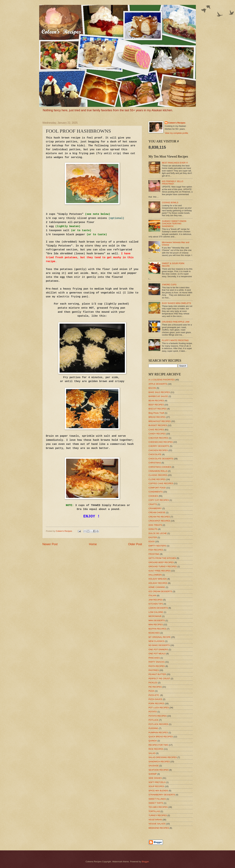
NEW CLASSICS (156, 641)
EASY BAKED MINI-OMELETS (176, 303)
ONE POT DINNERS (158, 649)
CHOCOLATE (155, 454)
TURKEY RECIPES (158, 815)
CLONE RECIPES (157, 479)
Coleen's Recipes (64, 531)
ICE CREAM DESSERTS (160, 591)
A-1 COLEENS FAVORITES (162, 380)
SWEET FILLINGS (157, 799)
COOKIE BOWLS (170, 203)
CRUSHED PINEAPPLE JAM (176, 322)
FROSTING (154, 554)
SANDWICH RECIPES (159, 762)
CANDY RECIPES (157, 434)
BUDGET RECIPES (158, 425)
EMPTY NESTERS (157, 546)
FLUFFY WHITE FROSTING (175, 340)
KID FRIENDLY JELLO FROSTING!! (172, 183)
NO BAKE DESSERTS (159, 645)
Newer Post (50, 544)
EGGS (152, 542)
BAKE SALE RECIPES (159, 392)
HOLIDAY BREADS (158, 579)
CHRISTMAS (155, 463)
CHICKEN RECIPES (158, 450)
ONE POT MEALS (157, 654)
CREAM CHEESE (157, 512)
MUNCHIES (154, 633)
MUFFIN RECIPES (157, 629)
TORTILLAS (154, 811)
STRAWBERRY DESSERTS (162, 795)
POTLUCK (153, 720)
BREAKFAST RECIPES (160, 421)
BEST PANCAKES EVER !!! (175, 163)
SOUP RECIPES (156, 786)
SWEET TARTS (156, 803)
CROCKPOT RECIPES (159, 521)
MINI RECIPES (156, 625)
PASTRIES (154, 670)
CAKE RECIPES (156, 430)
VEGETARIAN (155, 820)
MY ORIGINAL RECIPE (160, 637)
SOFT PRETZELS (157, 782)
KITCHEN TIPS (156, 604)
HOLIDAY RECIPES (158, 583)
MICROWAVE (155, 616)
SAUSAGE (154, 766)
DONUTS (153, 529)
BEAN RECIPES (156, 401)
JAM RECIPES (156, 600)
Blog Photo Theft (156, 413)
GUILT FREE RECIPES (160, 571)
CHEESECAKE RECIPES (161, 442)
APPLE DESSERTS (158, 384)
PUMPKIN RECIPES (158, 733)
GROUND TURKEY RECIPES (163, 566)
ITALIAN (152, 595)
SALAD (152, 753)
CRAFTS (153, 504)
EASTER (153, 537)
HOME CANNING (157, 587)
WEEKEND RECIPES (159, 828)
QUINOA (153, 741)
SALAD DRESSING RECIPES (163, 757)
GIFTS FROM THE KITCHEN (162, 558)
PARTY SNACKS (157, 662)
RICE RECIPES (156, 749)
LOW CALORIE (156, 612)
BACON (152, 388)
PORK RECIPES (156, 703)
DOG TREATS (155, 525)
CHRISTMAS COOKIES (160, 467)
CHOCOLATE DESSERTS (161, 459)
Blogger (145, 862)
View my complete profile (176, 133)
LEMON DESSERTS (158, 608)
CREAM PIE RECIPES (159, 517)
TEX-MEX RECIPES (158, 807)
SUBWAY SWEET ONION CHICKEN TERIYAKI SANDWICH (174, 224)
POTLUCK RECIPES (158, 724)
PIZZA (151, 691)
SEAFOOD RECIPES (159, 770)
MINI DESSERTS (157, 620)
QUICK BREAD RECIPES (161, 737)
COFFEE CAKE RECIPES (161, 483)
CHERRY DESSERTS (159, 446)
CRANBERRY (155, 508)
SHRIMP (153, 774)
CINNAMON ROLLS (158, 471)
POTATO (153, 712)
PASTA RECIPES (157, 666)
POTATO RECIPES (158, 716)
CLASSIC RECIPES (158, 475)
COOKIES (153, 496)
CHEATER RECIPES (158, 438)
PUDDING (153, 728)
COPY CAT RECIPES (159, 500)
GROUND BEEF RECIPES (161, 562)
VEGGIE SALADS (157, 824)
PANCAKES (154, 658)
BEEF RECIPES (156, 405)
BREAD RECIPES (157, 417)
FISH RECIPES (156, 550)
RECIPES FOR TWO (158, 745)
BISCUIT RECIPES (158, 409)
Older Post (135, 544)
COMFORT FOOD (157, 488)
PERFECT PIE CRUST (159, 679)
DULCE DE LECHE (158, 533)
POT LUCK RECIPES (159, 708)
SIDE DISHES (155, 778)
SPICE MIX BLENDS (158, 791)
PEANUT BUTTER (157, 674)
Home (93, 544)
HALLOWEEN (155, 575)
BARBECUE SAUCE (158, 396)
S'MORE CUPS (169, 285)
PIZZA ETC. (154, 695)
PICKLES (153, 683)
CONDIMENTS (156, 492)
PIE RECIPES (155, 687)
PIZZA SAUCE (155, 699)
